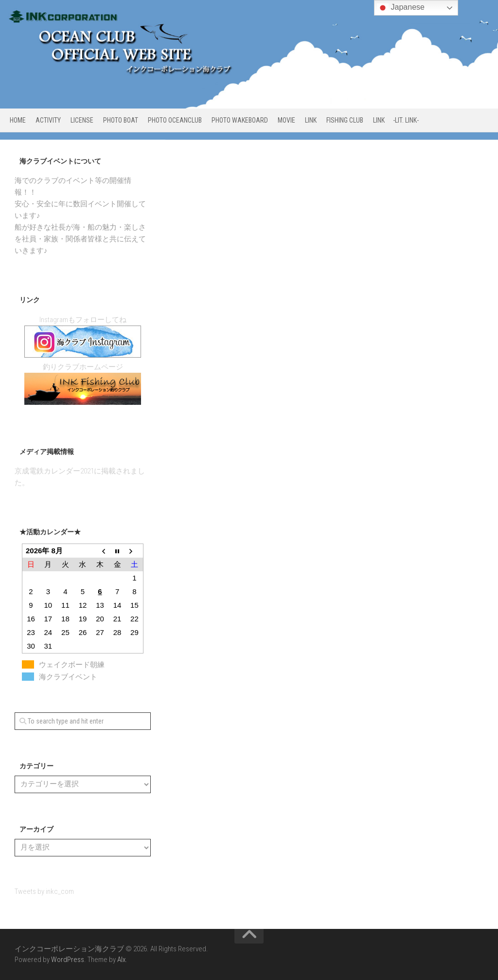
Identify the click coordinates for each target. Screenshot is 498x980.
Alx (121, 960)
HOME (18, 120)
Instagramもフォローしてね (83, 320)
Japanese (401, 8)
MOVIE (286, 120)
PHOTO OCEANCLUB (175, 120)
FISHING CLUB (345, 120)
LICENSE (82, 120)
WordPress (68, 960)
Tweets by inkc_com (44, 891)
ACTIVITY (48, 120)
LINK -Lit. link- (396, 120)
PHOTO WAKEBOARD (240, 120)
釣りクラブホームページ (83, 367)
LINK (311, 120)
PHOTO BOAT (121, 120)
